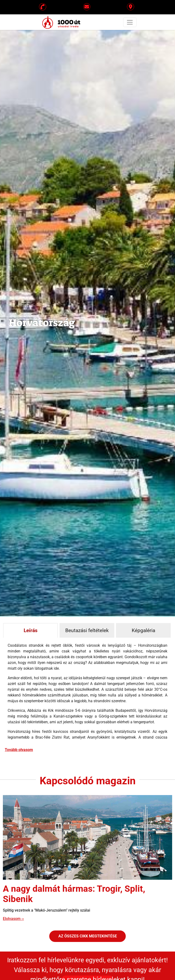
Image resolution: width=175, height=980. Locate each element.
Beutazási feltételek (87, 630)
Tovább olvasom (19, 750)
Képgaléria (143, 630)
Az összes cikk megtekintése (88, 936)
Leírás (31, 630)
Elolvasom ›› (13, 919)
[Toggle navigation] (130, 22)
